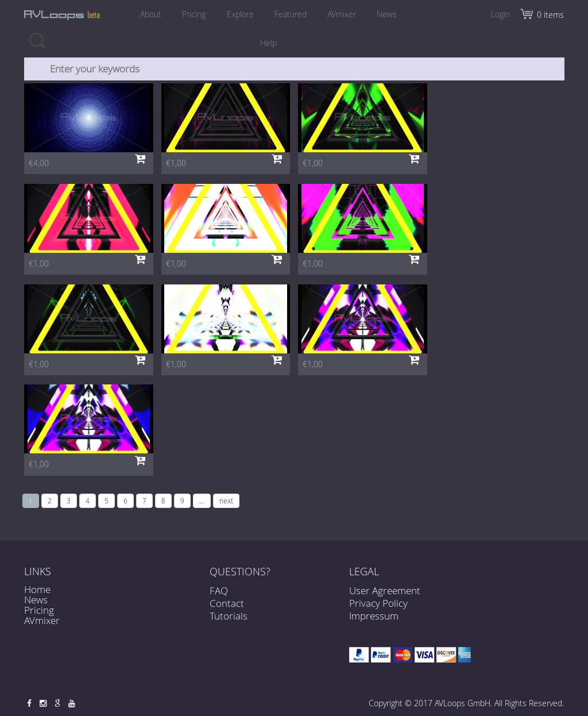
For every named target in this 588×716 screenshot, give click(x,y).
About (148, 14)
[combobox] (295, 69)
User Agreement (385, 590)
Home (37, 589)
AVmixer (343, 14)
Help (268, 43)
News (390, 14)
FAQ (219, 596)
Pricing (193, 14)
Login (500, 14)
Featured (291, 14)
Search (37, 40)
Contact (227, 608)
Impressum (374, 616)
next (226, 501)
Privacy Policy (378, 603)
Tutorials (229, 621)
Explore (240, 14)
